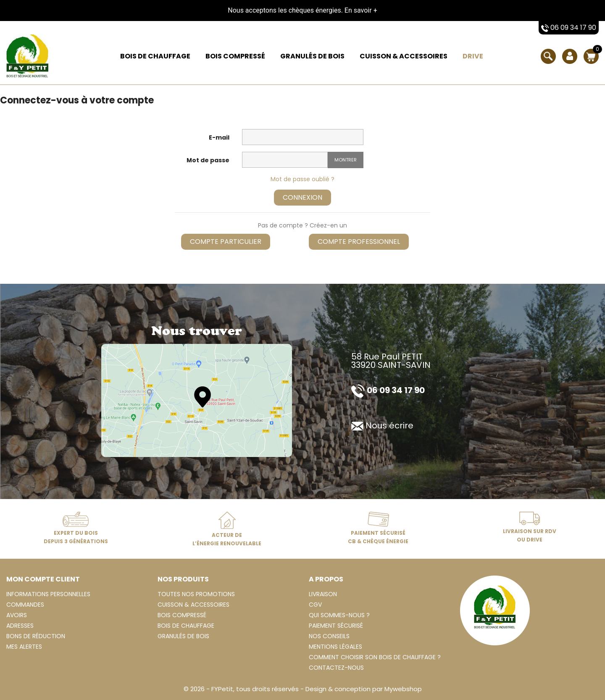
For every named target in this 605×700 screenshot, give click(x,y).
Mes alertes (24, 647)
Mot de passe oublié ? (302, 179)
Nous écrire (382, 425)
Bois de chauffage (155, 56)
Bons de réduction (36, 636)
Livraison (323, 594)
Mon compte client (43, 579)
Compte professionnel (359, 242)
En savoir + (361, 10)
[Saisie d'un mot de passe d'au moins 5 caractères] (285, 160)
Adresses (20, 626)
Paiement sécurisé (336, 626)
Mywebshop (403, 689)
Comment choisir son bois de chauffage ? (375, 657)
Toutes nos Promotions (196, 594)
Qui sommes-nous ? (339, 615)
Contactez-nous (336, 668)
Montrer (346, 160)
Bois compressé (235, 56)
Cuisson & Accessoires (404, 56)
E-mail (219, 137)
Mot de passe (208, 160)
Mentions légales (335, 647)
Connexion (302, 197)
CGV (315, 605)
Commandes (25, 605)
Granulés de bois (312, 56)
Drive (473, 56)
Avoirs (17, 615)
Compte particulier (226, 242)
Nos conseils (329, 636)
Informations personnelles (48, 594)
